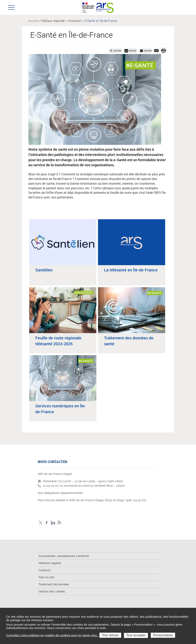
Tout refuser (110, 635)
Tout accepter (136, 635)
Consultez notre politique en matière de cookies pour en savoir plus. (52, 635)
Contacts (45, 570)
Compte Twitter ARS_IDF (40, 523)
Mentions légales (50, 563)
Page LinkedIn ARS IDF (53, 523)
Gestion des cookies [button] (52, 591)
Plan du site (46, 577)
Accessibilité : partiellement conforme (64, 556)
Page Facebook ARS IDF (47, 523)
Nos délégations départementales (60, 493)
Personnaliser (163, 635)
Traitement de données (54, 584)
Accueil (33, 21)
